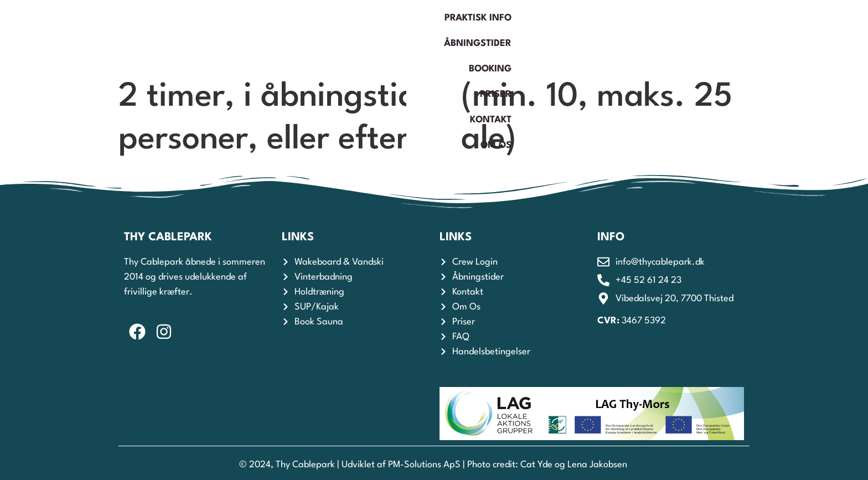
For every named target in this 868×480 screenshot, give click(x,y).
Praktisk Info (422, 36)
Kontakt (707, 36)
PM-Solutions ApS (424, 465)
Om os (765, 36)
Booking (589, 36)
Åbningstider (512, 36)
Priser (648, 36)
